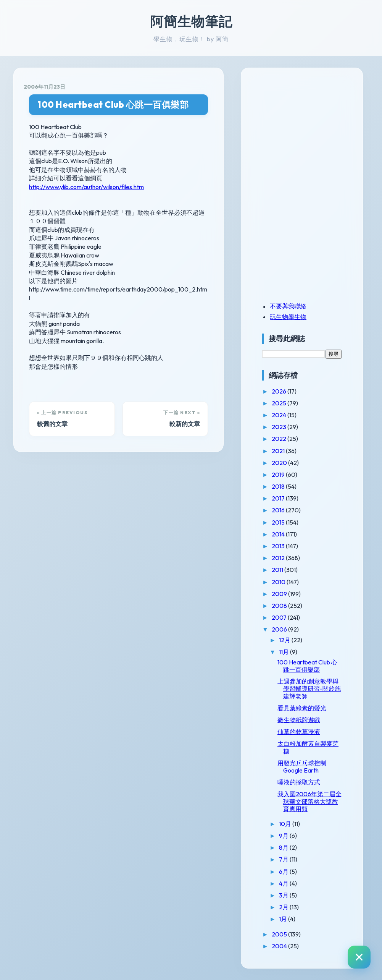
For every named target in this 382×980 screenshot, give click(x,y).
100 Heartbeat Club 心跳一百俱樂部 (113, 104)
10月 (286, 824)
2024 (280, 415)
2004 (280, 946)
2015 (279, 522)
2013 (279, 546)
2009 (280, 594)
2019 (279, 475)
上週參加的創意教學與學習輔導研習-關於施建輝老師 (309, 688)
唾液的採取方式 (299, 782)
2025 (280, 403)
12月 (285, 640)
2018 (279, 486)
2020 (280, 463)
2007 (280, 617)
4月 (284, 883)
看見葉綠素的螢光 (302, 708)
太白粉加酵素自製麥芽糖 (308, 747)
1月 (284, 919)
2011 (278, 570)
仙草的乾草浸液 (299, 732)
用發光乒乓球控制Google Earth (302, 767)
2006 (280, 629)
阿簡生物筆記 (191, 21)
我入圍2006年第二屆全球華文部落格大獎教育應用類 (309, 801)
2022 (280, 439)
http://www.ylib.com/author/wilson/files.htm (86, 187)
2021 (279, 451)
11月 (284, 652)
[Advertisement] (310, 131)
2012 (279, 558)
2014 (279, 534)
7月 (284, 859)
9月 (284, 836)
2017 (279, 498)
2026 (280, 391)
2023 (280, 427)
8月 (284, 847)
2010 (279, 582)
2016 (279, 510)
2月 (284, 907)
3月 (284, 895)
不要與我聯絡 (288, 306)
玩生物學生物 (288, 317)
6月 (284, 871)
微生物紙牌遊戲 (299, 720)
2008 (280, 606)
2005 (280, 934)
